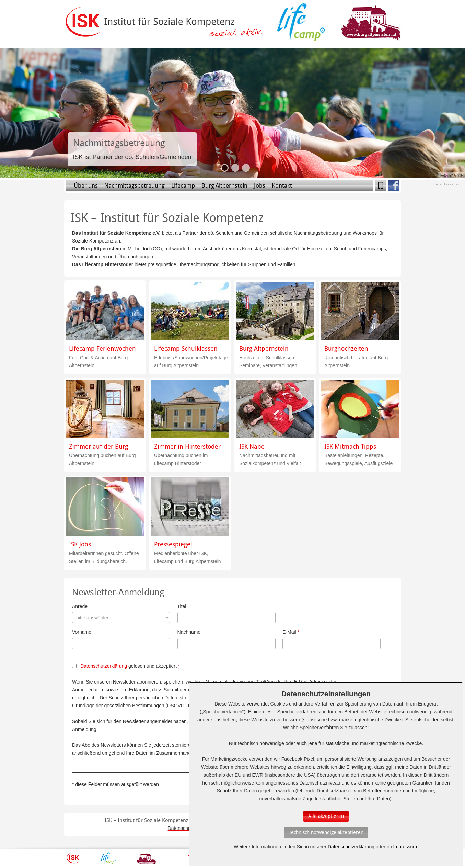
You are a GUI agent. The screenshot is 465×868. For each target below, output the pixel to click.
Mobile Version (381, 185)
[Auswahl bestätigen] (326, 816)
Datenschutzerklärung (104, 666)
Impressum (405, 847)
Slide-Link (132, 149)
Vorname (82, 632)
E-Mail (291, 632)
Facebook (394, 185)
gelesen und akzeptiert (130, 666)
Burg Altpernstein (224, 185)
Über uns (86, 185)
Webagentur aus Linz (447, 185)
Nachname (189, 632)
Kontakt (282, 185)
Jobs (260, 185)
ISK (73, 858)
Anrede (80, 606)
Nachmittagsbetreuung (135, 185)
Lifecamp (183, 185)
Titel (182, 606)
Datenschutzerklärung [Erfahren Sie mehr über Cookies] (351, 847)
